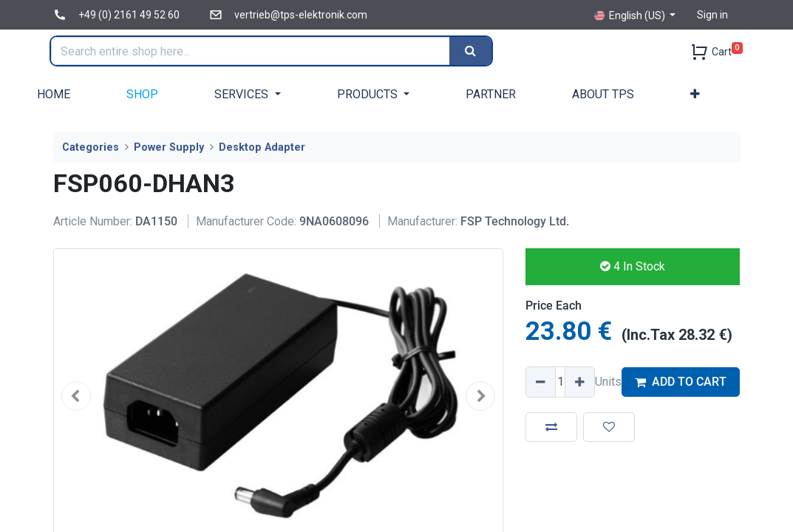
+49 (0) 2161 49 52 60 (129, 15)
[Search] (474, 51)
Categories (91, 147)
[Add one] (579, 382)
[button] (695, 94)
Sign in (712, 15)
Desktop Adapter (262, 147)
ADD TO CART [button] (681, 382)
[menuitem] (54, 94)
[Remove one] (541, 382)
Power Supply (169, 147)
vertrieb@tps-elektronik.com (301, 15)
